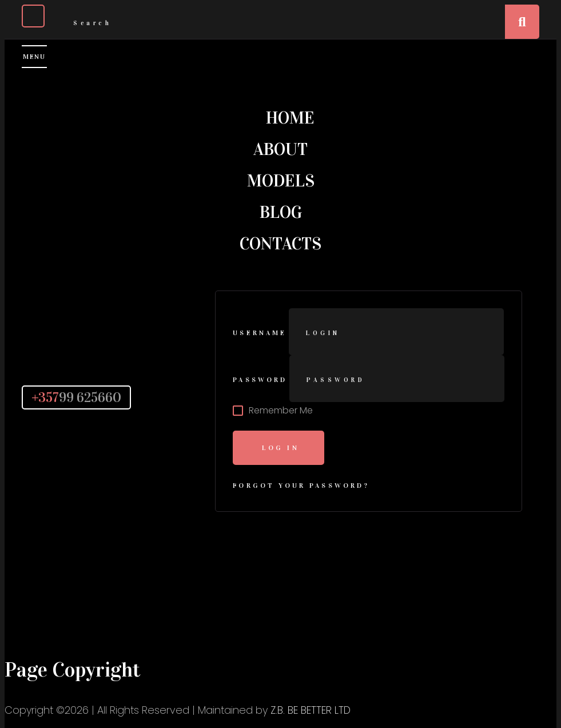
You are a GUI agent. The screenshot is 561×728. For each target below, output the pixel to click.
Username (260, 333)
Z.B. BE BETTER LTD (311, 710)
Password (260, 380)
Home (290, 118)
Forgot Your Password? (301, 486)
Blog (281, 212)
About (280, 149)
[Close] (33, 16)
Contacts (280, 244)
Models (281, 181)
